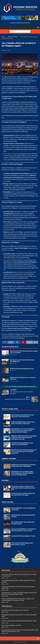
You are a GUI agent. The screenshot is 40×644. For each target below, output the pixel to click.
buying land (23, 272)
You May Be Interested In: (10, 347)
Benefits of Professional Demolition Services (22, 369)
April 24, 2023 (14, 355)
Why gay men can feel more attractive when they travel (15, 610)
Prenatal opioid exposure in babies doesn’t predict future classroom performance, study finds (23, 488)
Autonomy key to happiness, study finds (12, 625)
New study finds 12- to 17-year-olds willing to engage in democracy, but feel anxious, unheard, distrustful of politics (23, 430)
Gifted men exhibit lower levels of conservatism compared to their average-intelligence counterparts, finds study (24, 437)
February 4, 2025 (7, 50)
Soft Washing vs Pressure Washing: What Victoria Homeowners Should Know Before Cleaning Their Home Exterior (22, 473)
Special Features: (8, 502)
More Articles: (6, 570)
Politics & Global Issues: (10, 409)
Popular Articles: (7, 606)
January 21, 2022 (15, 381)
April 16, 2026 (6, 590)
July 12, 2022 (14, 371)
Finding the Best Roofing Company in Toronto (23, 536)
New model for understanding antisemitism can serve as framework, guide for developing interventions (24, 451)
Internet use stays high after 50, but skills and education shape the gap (19, 621)
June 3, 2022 (14, 363)
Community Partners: (9, 459)
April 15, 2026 (6, 612)
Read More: (5, 480)
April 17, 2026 (6, 578)
